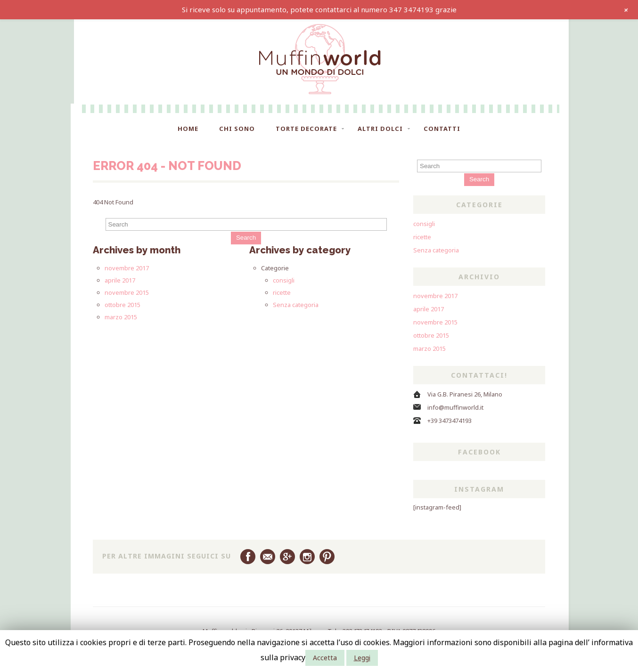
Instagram (307, 557)
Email (268, 557)
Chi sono (237, 129)
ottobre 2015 (123, 305)
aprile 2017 (120, 280)
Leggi (362, 658)
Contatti (442, 129)
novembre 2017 (127, 268)
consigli (284, 280)
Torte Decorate (306, 129)
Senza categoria (296, 305)
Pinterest (327, 557)
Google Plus (287, 557)
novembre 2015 (127, 292)
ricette (282, 292)
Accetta (325, 658)
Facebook (248, 557)
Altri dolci (380, 129)
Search (246, 238)
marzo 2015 (121, 317)
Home (188, 129)
